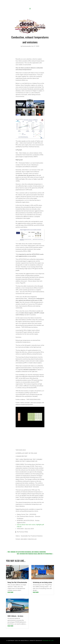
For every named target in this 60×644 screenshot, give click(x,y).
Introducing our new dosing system (42, 582)
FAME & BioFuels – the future (15, 616)
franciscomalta (27, 46)
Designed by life (48, 641)
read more (10, 592)
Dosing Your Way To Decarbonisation (17, 582)
